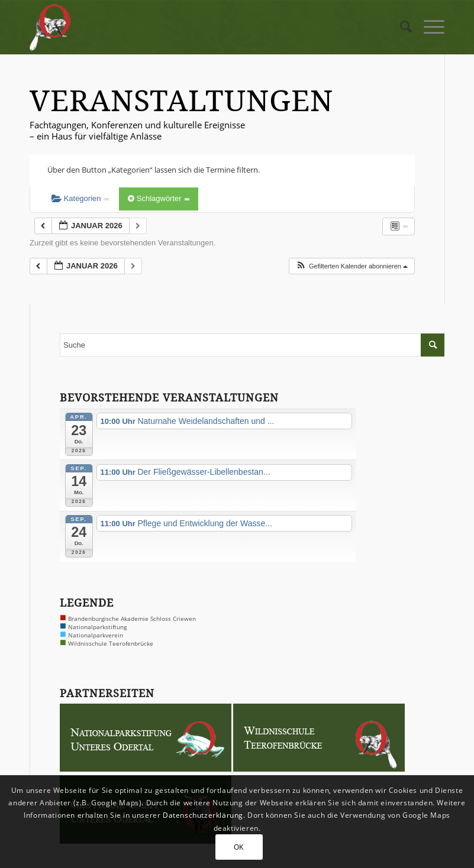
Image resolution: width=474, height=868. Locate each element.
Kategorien (80, 198)
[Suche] (400, 27)
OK (239, 847)
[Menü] (428, 27)
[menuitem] (400, 27)
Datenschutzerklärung (203, 815)
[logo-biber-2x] (51, 27)
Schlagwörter (159, 198)
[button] (352, 266)
